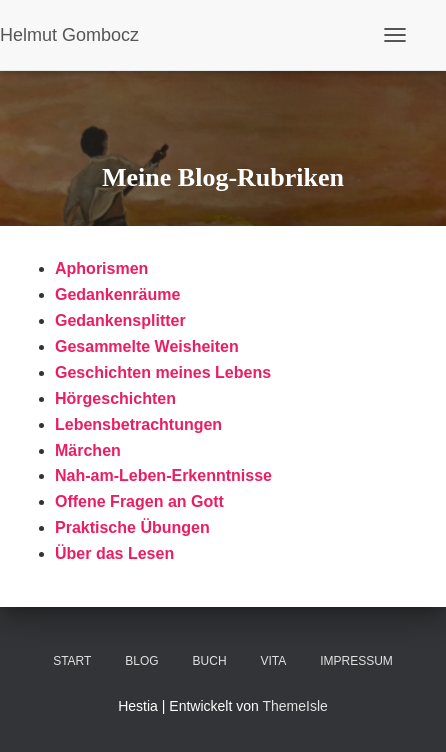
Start (72, 661)
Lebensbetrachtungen (138, 424)
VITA (273, 661)
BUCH (210, 661)
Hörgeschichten (115, 398)
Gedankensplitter (120, 320)
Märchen (88, 450)
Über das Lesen (114, 553)
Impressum (356, 661)
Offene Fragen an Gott (139, 501)
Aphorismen (101, 268)
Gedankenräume (117, 294)
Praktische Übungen (132, 527)
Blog (141, 661)
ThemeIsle (294, 706)
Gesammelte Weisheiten (147, 346)
